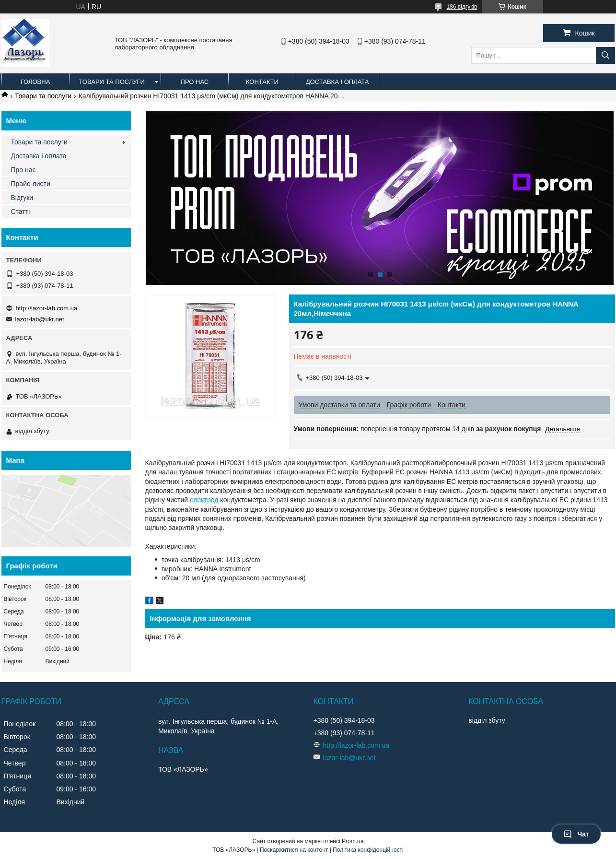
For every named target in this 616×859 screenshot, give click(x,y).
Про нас (195, 82)
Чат (576, 834)
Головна (35, 82)
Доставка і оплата (337, 82)
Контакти (262, 82)
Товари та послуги (112, 82)
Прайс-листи (31, 184)
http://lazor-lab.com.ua (47, 308)
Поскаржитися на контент (294, 850)
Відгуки (22, 198)
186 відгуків (462, 7)
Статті (21, 212)
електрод (204, 500)
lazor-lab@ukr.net (40, 319)
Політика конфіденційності (368, 850)
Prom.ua (353, 841)
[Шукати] (605, 55)
